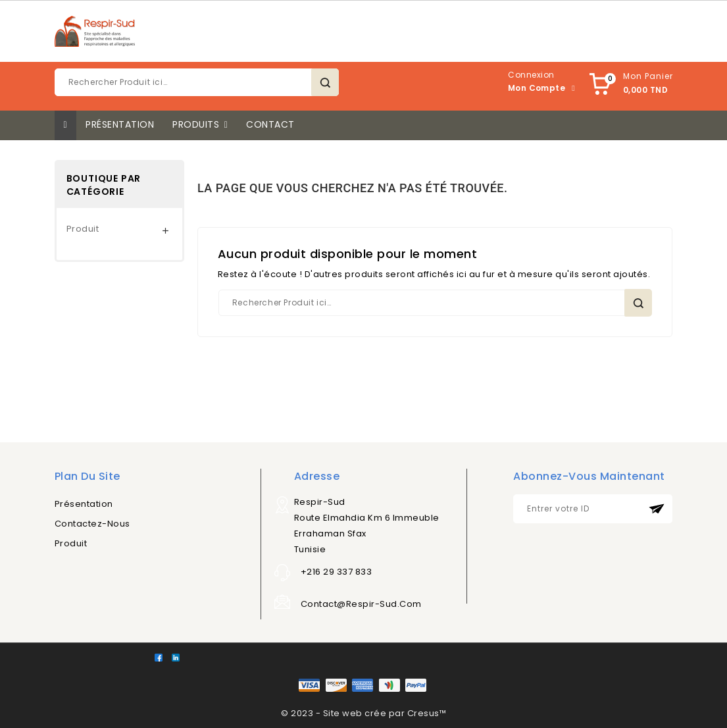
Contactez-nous (92, 524)
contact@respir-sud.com (361, 604)
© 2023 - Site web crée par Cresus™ (363, 713)
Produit (83, 229)
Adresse (317, 476)
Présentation (84, 504)
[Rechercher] (197, 82)
